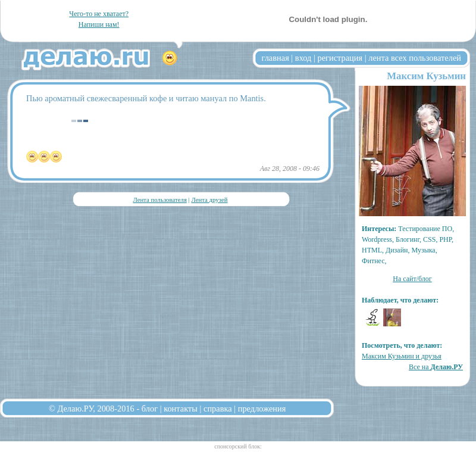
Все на (436, 367)
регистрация (340, 58)
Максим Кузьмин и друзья (402, 356)
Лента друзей (209, 199)
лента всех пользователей (415, 58)
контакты (181, 409)
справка (218, 409)
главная (275, 58)
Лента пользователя (159, 199)
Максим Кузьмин (426, 76)
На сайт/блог (412, 279)
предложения (262, 409)
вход (303, 58)
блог (150, 409)
